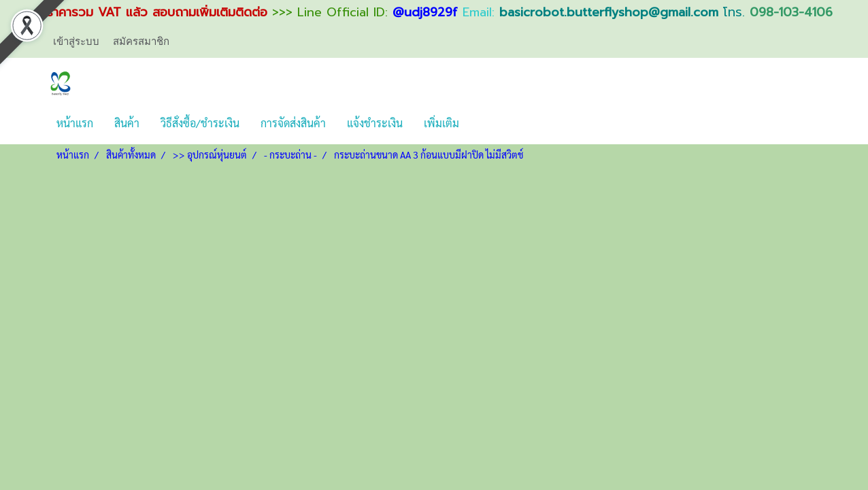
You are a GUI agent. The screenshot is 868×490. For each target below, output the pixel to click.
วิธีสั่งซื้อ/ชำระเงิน (200, 123)
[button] (482, 123)
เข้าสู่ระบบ (76, 41)
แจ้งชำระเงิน (375, 123)
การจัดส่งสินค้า (293, 123)
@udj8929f (425, 12)
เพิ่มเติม (441, 123)
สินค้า (127, 123)
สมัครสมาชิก (141, 41)
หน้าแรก (75, 123)
